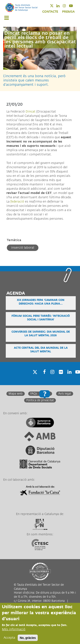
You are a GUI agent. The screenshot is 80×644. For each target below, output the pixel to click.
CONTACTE (50, 12)
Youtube (74, 6)
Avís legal (65, 394)
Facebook (43, 377)
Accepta (9, 638)
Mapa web (16, 394)
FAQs (34, 394)
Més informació (14, 629)
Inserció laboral (23, 248)
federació (17, 202)
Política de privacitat (40, 400)
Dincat (31, 112)
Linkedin (61, 6)
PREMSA (68, 12)
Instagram (67, 6)
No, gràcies (28, 638)
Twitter (55, 6)
